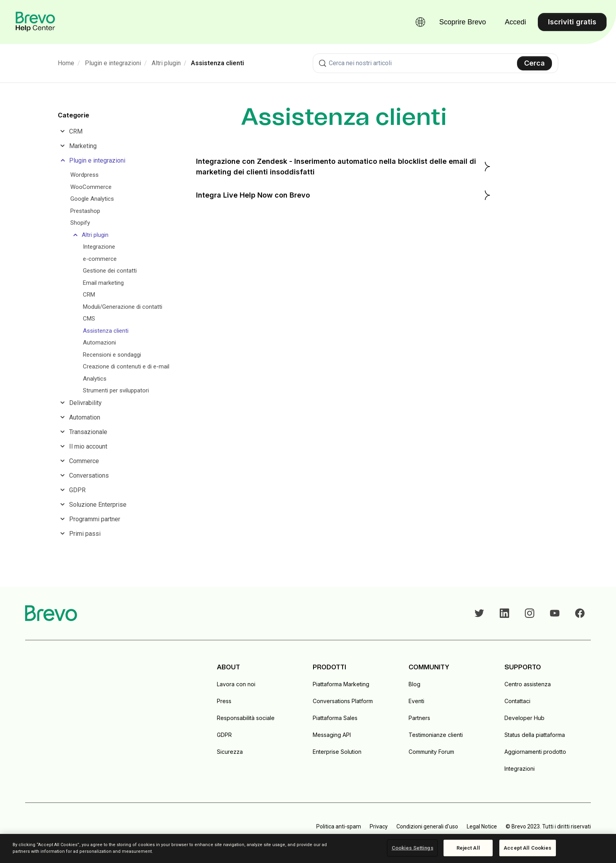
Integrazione (99, 247)
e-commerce (100, 259)
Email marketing (103, 283)
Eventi (416, 701)
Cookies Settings (412, 848)
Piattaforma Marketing (341, 684)
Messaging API (332, 735)
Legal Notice (482, 826)
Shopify (80, 223)
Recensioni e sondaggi (112, 355)
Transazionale (88, 432)
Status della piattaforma (535, 735)
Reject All (468, 848)
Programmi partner (95, 519)
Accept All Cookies (527, 848)
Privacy (379, 826)
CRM (76, 131)
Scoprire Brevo (463, 22)
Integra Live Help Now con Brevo (344, 195)
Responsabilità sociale (246, 718)
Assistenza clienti (217, 63)
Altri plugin (166, 63)
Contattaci (517, 701)
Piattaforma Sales (335, 718)
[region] (308, 848)
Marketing (83, 146)
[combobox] (435, 63)
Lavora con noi (236, 684)
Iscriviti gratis (572, 22)
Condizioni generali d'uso (427, 826)
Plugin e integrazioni (113, 63)
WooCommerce (91, 187)
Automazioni (99, 343)
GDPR (77, 490)
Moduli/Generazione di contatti (123, 307)
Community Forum (431, 752)
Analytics (95, 379)
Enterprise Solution (337, 752)
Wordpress (84, 175)
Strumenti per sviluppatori (116, 390)
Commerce (84, 461)
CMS (89, 319)
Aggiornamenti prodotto (535, 752)
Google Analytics (92, 199)
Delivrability (85, 403)
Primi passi (85, 534)
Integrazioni (520, 769)
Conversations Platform (343, 701)
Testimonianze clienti (436, 735)
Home (66, 63)
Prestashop (85, 211)
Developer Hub (524, 718)
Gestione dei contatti (110, 271)
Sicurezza (230, 752)
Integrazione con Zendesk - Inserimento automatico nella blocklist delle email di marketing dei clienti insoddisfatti (344, 167)
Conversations (89, 475)
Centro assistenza (528, 684)
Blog (414, 684)
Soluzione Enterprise (98, 505)
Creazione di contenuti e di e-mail (126, 366)
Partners (419, 718)
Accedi (515, 22)
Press (224, 701)
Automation (85, 417)
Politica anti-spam (339, 826)
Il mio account (88, 446)
